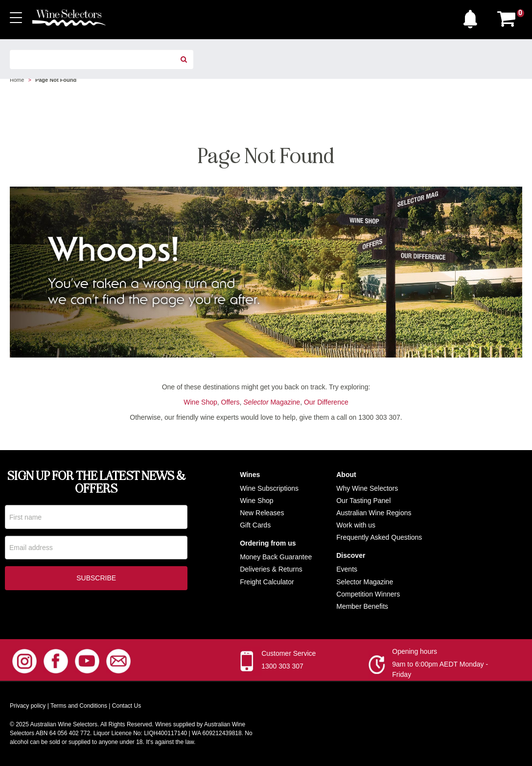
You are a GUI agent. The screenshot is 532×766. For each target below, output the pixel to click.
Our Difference (326, 402)
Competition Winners (368, 594)
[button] (473, 17)
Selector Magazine (365, 582)
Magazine (272, 402)
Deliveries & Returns (271, 569)
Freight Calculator (267, 582)
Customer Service (289, 653)
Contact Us (127, 706)
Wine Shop (200, 402)
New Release (260, 513)
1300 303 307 (282, 666)
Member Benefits (362, 606)
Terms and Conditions (79, 706)
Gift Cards (255, 525)
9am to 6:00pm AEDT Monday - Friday (440, 669)
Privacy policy (28, 706)
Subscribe (96, 578)
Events (347, 569)
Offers (231, 402)
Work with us (356, 525)
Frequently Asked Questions (379, 537)
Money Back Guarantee (276, 557)
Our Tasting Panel (363, 501)
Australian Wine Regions (374, 513)
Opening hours (415, 651)
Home (17, 80)
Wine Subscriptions (269, 488)
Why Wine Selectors (367, 488)
